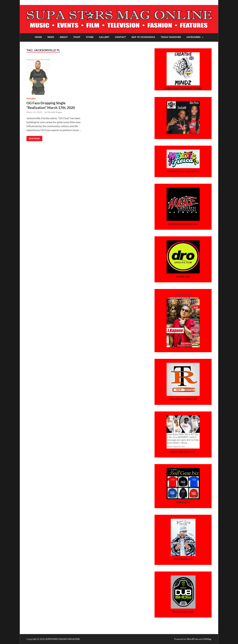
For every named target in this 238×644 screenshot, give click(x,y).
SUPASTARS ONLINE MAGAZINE (63, 639)
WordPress (193, 639)
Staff (77, 37)
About (64, 37)
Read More (33, 138)
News (51, 37)
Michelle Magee (55, 112)
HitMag (207, 639)
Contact (120, 37)
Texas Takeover (171, 37)
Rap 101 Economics (143, 37)
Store (90, 37)
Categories (193, 37)
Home (38, 37)
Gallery (104, 37)
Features (31, 99)
